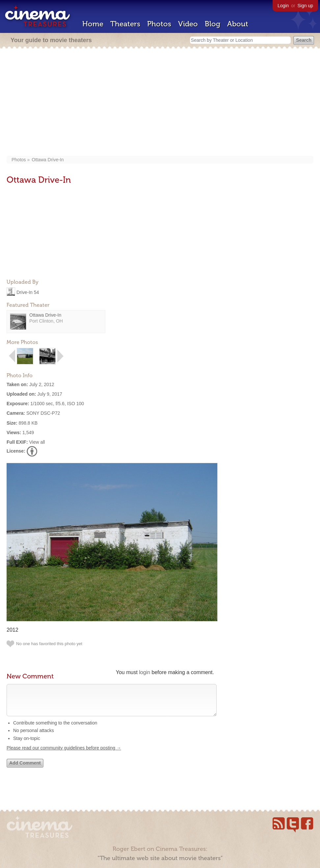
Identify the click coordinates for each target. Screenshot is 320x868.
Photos (159, 24)
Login (283, 6)
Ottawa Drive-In (48, 160)
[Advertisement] (160, 103)
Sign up (305, 6)
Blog (213, 24)
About (238, 24)
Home (93, 24)
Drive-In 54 (28, 292)
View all (37, 442)
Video (188, 24)
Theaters (125, 24)
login (145, 672)
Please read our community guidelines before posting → (64, 754)
